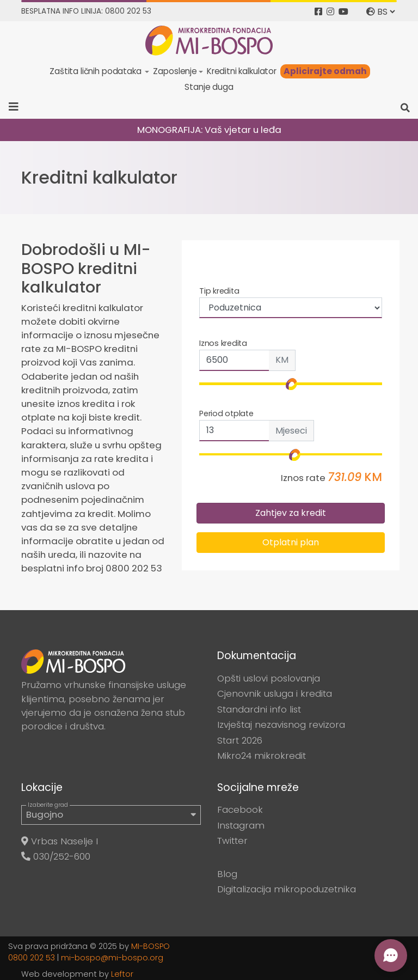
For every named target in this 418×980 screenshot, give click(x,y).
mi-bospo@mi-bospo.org (112, 958)
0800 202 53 (32, 958)
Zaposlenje (175, 71)
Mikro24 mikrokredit (262, 756)
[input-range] (291, 455)
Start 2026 (240, 740)
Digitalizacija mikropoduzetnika (287, 889)
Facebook (240, 809)
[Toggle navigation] (17, 107)
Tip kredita (219, 291)
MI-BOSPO (150, 946)
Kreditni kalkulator (242, 71)
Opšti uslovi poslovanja (269, 678)
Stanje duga (209, 87)
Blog (227, 874)
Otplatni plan (291, 542)
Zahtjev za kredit (291, 513)
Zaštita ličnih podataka (96, 71)
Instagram (241, 825)
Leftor (122, 974)
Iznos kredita (223, 343)
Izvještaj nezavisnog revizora (281, 725)
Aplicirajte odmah (325, 71)
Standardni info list (259, 709)
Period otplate (226, 413)
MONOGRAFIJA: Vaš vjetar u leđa (209, 130)
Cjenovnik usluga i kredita (275, 693)
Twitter (232, 841)
